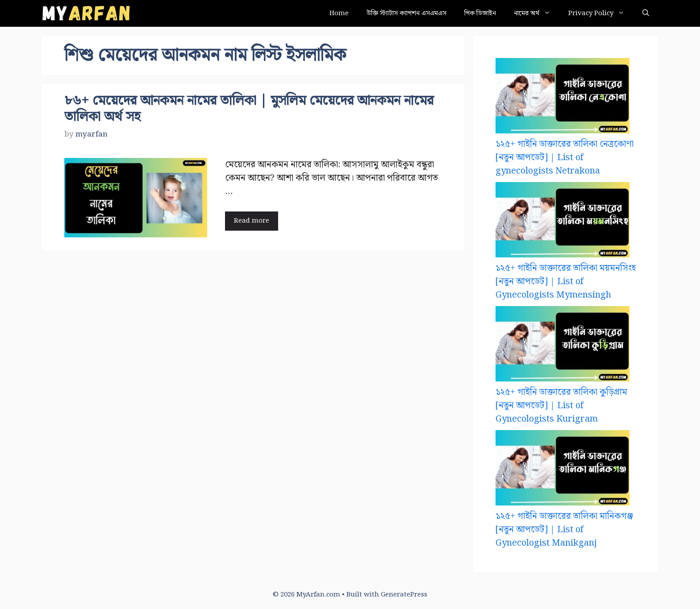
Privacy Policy (601, 13)
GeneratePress (404, 595)
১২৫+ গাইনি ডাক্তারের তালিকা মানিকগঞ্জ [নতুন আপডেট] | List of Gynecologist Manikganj (564, 530)
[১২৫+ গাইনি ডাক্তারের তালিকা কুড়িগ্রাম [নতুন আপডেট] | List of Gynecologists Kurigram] (562, 346)
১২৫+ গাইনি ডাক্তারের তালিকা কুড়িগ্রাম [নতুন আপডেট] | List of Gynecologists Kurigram (561, 406)
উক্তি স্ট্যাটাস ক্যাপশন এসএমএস (406, 13)
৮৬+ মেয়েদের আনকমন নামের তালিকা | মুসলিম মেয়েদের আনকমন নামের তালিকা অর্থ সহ (249, 109)
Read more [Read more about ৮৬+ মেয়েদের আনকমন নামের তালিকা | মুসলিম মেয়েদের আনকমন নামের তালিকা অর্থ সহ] (252, 221)
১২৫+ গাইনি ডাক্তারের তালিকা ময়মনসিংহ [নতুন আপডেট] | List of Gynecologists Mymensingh (566, 282)
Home (339, 13)
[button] (646, 13)
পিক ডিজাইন (480, 13)
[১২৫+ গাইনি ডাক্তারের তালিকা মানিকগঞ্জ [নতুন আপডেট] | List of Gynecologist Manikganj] (562, 470)
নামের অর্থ (537, 13)
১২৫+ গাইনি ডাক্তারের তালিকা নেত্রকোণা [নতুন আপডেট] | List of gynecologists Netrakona (565, 157)
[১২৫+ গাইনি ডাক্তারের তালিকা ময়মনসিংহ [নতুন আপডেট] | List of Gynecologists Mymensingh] (562, 222)
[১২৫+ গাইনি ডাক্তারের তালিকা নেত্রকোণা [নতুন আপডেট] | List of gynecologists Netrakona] (562, 98)
